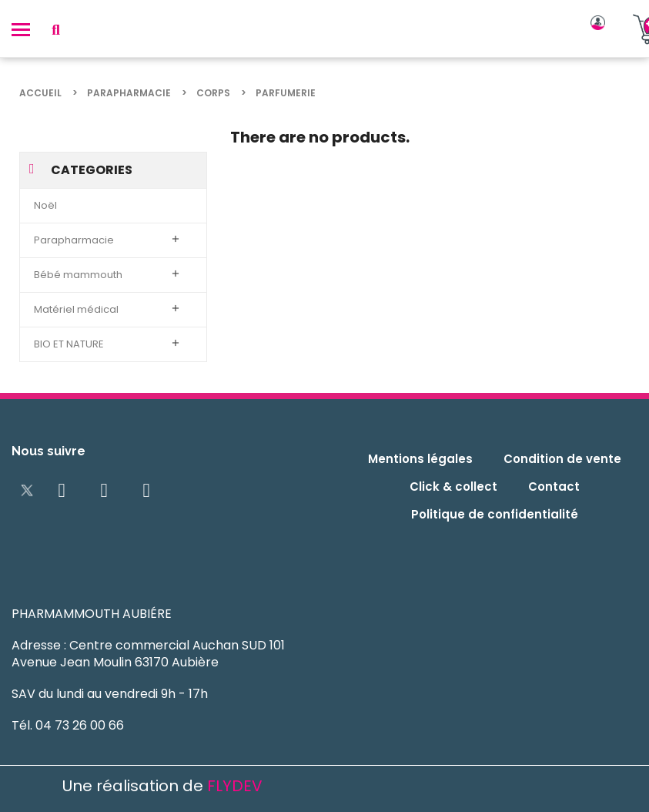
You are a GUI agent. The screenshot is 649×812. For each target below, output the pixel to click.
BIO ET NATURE (69, 344)
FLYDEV (235, 786)
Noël (45, 205)
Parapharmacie (74, 240)
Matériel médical (76, 309)
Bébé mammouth (78, 275)
